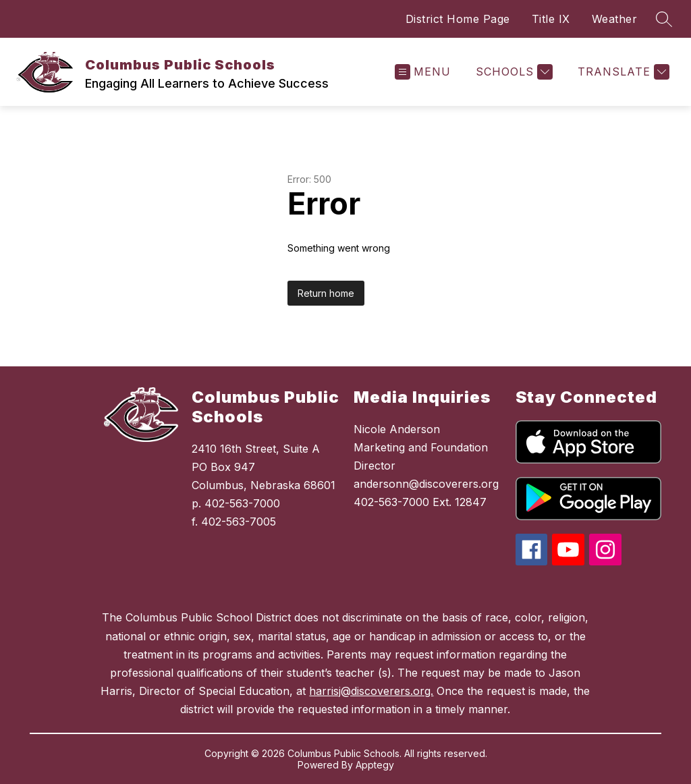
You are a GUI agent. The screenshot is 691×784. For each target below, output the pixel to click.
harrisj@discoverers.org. (371, 691)
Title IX (551, 19)
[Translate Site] (622, 72)
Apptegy (375, 765)
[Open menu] (423, 72)
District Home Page (458, 19)
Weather (615, 19)
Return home (326, 293)
